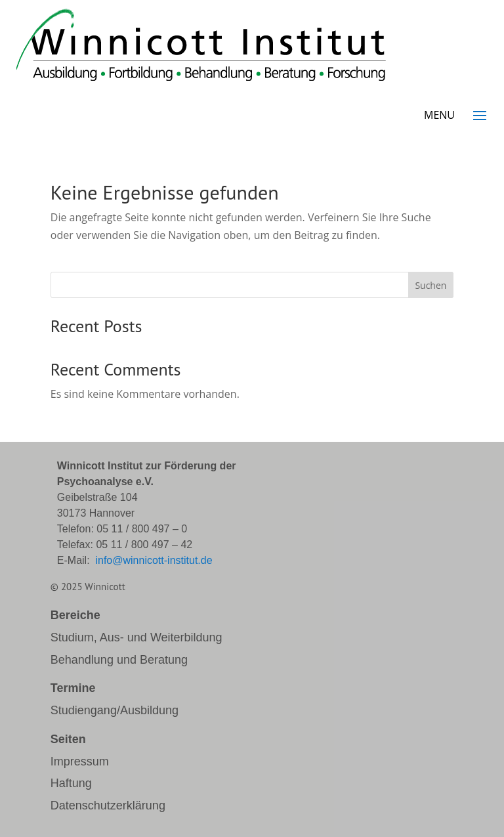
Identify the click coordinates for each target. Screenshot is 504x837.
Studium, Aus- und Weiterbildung (136, 637)
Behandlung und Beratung (119, 660)
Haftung (71, 783)
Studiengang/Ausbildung (115, 710)
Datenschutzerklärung (108, 805)
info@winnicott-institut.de (154, 560)
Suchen (430, 285)
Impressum (80, 762)
